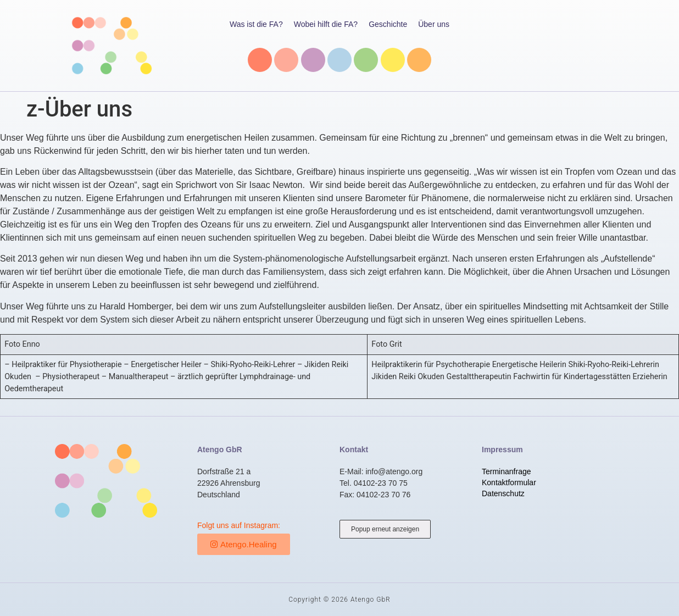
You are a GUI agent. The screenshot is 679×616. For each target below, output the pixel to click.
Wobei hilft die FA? (326, 24)
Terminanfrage (507, 471)
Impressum (502, 449)
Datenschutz (503, 493)
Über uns (434, 24)
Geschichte (388, 24)
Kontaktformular (509, 482)
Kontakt (354, 449)
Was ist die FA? (256, 24)
